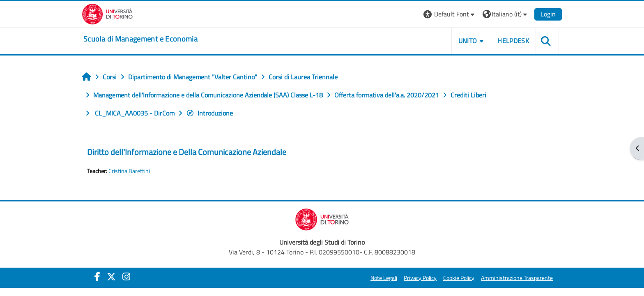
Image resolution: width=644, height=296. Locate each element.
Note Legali (384, 278)
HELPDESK (513, 41)
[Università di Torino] (107, 13)
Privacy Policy (420, 278)
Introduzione (209, 113)
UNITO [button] (468, 41)
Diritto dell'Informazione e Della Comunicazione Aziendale (187, 152)
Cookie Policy (459, 278)
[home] (140, 39)
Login (548, 14)
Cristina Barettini (129, 171)
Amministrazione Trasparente (517, 278)
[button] (450, 14)
